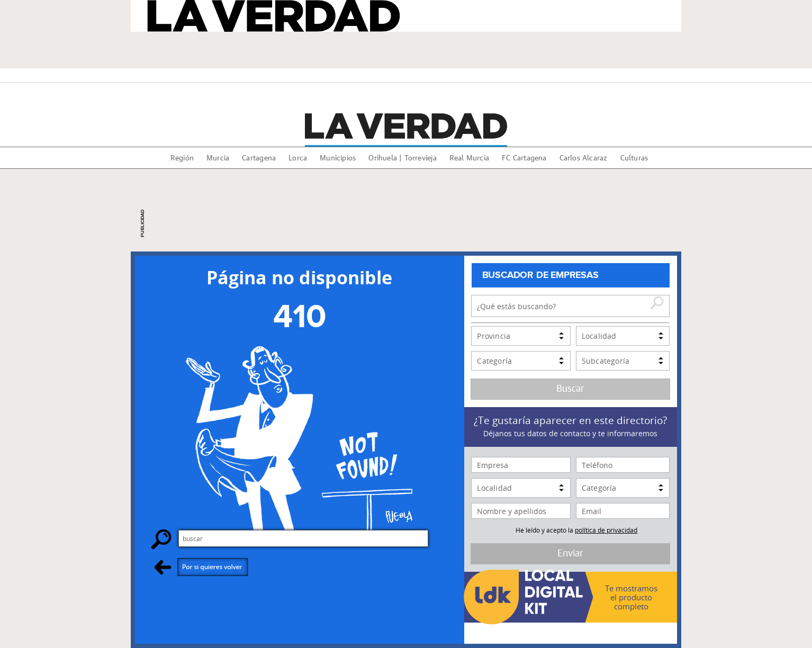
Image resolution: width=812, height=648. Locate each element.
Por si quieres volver (201, 567)
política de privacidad (606, 530)
